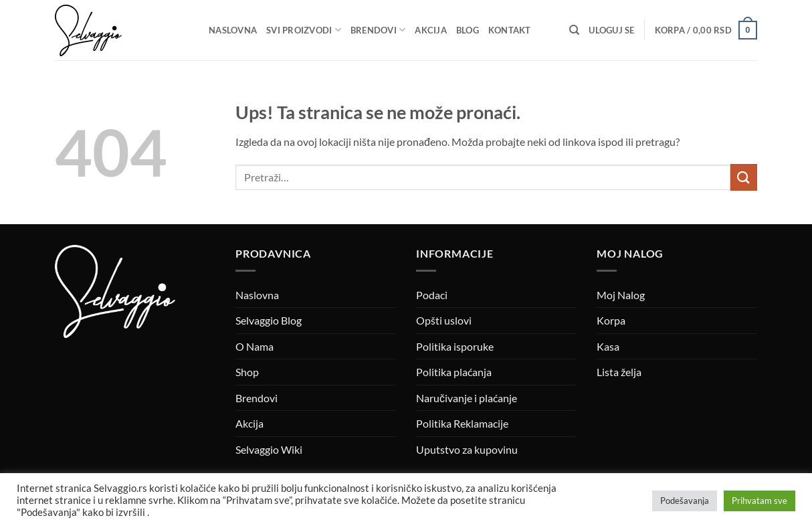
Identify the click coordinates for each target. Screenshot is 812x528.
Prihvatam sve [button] (759, 501)
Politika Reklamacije (462, 423)
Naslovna (233, 30)
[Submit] (744, 177)
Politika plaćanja (454, 372)
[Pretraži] (574, 30)
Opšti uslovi (444, 320)
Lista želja (619, 372)
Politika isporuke (455, 346)
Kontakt (510, 30)
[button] (611, 30)
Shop (247, 372)
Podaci (432, 295)
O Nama (255, 346)
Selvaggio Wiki (269, 449)
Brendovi (378, 30)
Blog (468, 30)
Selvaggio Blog (269, 320)
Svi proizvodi (304, 30)
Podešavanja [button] (685, 501)
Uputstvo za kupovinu (467, 449)
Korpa (611, 320)
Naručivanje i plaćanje (467, 398)
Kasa (608, 346)
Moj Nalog (621, 295)
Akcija (431, 30)
